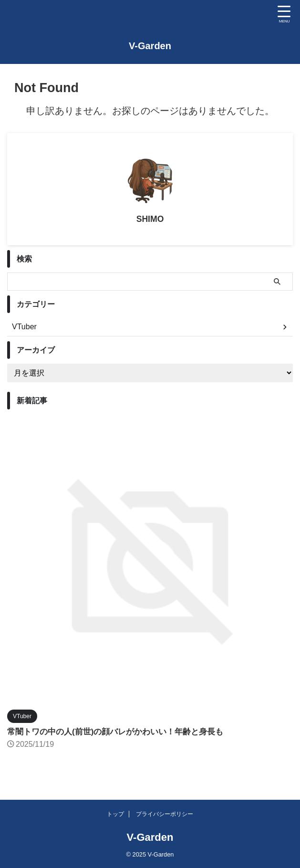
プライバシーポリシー (165, 814)
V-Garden (150, 46)
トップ (115, 814)
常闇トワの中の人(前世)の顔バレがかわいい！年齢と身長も (122, 732)
